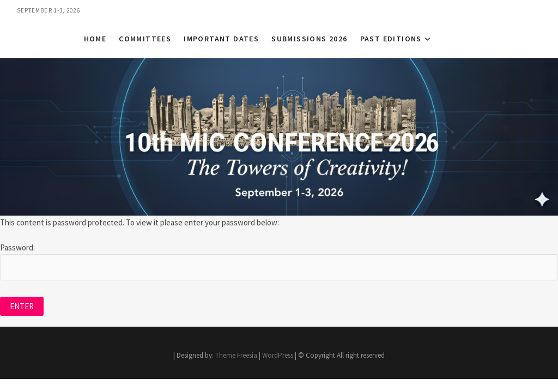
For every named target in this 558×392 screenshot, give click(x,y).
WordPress (278, 355)
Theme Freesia (236, 355)
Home (95, 39)
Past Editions (391, 39)
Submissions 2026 (309, 39)
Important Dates (221, 39)
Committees (145, 39)
